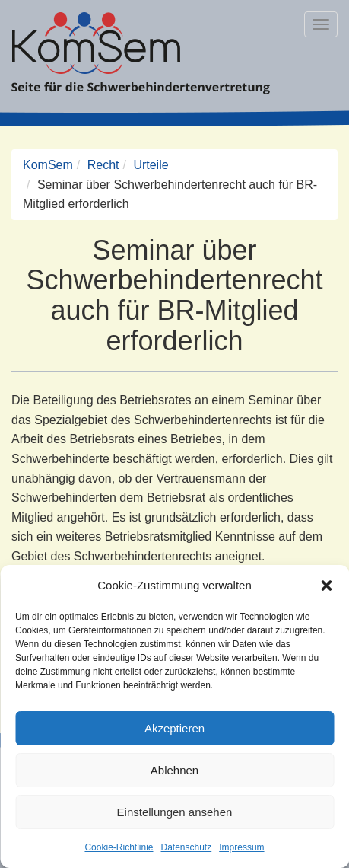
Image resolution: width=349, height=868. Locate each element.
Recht (103, 165)
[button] (326, 586)
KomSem (48, 165)
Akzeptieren (174, 728)
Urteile (151, 165)
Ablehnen (174, 770)
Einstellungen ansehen (175, 812)
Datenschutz (187, 847)
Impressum (241, 847)
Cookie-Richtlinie (119, 847)
